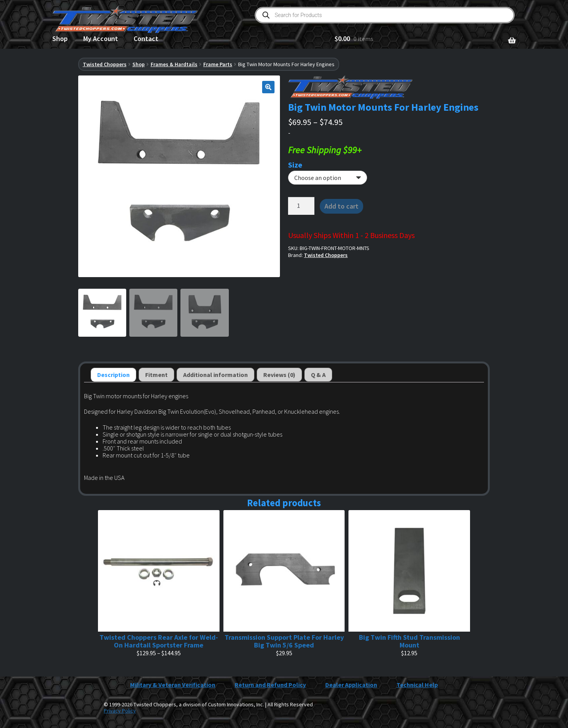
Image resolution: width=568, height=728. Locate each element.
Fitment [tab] (156, 375)
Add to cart (341, 206)
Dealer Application (351, 685)
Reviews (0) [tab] (279, 375)
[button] (268, 87)
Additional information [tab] (215, 375)
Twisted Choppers (105, 64)
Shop (60, 39)
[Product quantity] (301, 206)
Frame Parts (218, 64)
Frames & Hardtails (174, 64)
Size (295, 165)
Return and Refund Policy (270, 685)
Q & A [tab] (318, 375)
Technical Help (417, 685)
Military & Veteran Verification (173, 685)
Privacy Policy (120, 711)
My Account (101, 39)
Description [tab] (113, 375)
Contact (146, 39)
